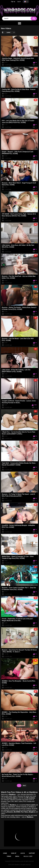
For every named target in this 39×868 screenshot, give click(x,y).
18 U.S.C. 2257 (28, 856)
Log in (19, 2)
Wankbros (17, 865)
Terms (9, 856)
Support (32, 853)
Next (24, 786)
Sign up (13, 2)
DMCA (17, 856)
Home (5, 853)
